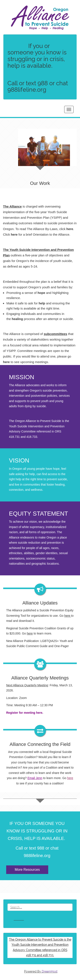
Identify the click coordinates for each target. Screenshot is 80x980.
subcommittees (55, 334)
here (6, 362)
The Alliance (12, 206)
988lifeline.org (37, 856)
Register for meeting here (24, 713)
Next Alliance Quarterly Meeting (27, 685)
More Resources (27, 870)
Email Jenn (35, 778)
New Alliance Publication (23, 641)
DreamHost (50, 971)
